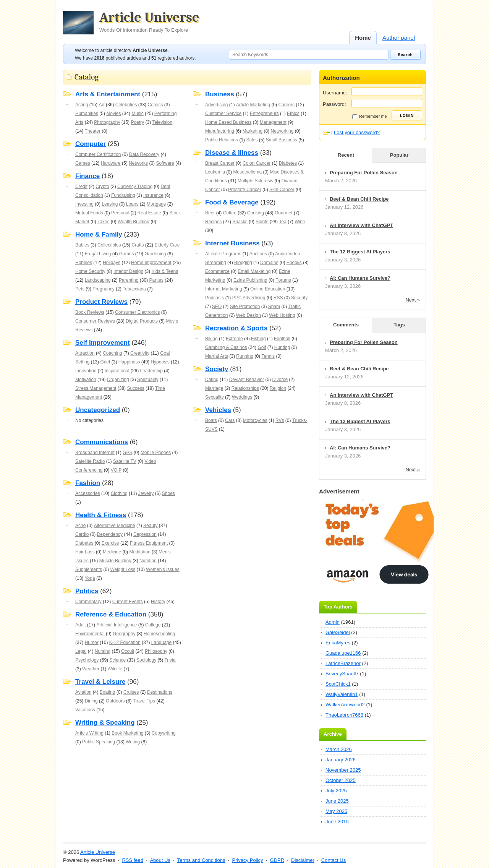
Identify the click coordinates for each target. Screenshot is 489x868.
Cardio (82, 534)
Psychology (87, 660)
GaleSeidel (338, 632)
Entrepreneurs (264, 114)
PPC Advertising (249, 298)
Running (245, 356)
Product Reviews (101, 302)
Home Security (90, 271)
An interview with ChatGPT (361, 225)
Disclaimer (303, 860)
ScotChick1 (338, 684)
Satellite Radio (90, 461)
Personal (120, 213)
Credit (81, 187)
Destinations (160, 692)
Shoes (168, 493)
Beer (210, 213)
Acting (82, 105)
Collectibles (109, 245)
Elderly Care (167, 245)
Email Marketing (254, 271)
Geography (124, 634)
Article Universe (149, 22)
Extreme (234, 339)
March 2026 (339, 749)
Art (101, 105)
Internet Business (232, 243)
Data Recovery (144, 154)
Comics (155, 105)
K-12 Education (125, 642)
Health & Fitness (101, 515)
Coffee (230, 213)
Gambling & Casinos (226, 347)
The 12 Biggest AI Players (360, 252)
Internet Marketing (224, 289)
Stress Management (96, 388)
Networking (282, 131)
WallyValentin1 (342, 694)
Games (83, 163)
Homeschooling (159, 634)
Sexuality (215, 397)
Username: (335, 93)
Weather (91, 669)
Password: (334, 104)
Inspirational (117, 371)
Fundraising (123, 195)
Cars (230, 420)
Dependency (110, 534)
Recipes (213, 222)
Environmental (90, 634)
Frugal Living (98, 254)
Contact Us (334, 860)
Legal (81, 651)
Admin (333, 622)
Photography (107, 122)
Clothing (119, 493)
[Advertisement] (187, 762)
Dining (91, 701)
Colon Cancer (257, 163)
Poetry (137, 122)
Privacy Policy (247, 860)
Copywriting (164, 733)
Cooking (256, 213)
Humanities (87, 114)
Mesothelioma (247, 172)
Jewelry (146, 493)
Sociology (146, 660)
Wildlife (115, 669)
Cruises (131, 692)
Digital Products (142, 321)
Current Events (128, 602)
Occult (128, 651)
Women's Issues (163, 569)
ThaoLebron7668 (344, 715)
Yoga (90, 578)
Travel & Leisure (100, 682)
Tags (399, 325)
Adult (80, 625)
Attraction (85, 353)
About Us (160, 860)
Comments (346, 325)
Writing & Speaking (105, 723)
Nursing (103, 651)
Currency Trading (135, 187)
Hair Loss (85, 552)
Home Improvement (151, 263)
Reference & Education (111, 614)
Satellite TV (125, 461)
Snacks (240, 222)
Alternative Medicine (115, 526)
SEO (217, 307)
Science (117, 660)
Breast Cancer (220, 163)
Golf (262, 347)
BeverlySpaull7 (342, 674)
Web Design (249, 315)
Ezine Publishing (250, 280)
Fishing (258, 339)
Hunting (282, 347)
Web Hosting (282, 315)
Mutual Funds (89, 213)
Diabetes (288, 163)
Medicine (112, 552)
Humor (92, 642)
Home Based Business (228, 122)
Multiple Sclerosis (255, 181)
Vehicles (218, 410)
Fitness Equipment (149, 543)
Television (162, 122)
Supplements (89, 569)
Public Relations (222, 140)
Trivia (170, 660)
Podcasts (215, 298)
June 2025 (337, 801)
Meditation (140, 552)
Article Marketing (253, 105)
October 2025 (341, 780)
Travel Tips (144, 701)
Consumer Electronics (137, 312)
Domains (269, 263)
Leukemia (215, 172)
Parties (156, 280)
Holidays (112, 263)
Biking (211, 339)
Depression (145, 534)
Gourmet (284, 213)
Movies (113, 114)
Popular (399, 155)
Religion (278, 388)
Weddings (242, 397)
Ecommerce (217, 271)
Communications (102, 442)
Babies (82, 245)
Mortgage (156, 204)
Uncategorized (98, 410)
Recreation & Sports (236, 328)
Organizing (118, 380)
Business (220, 94)
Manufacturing (220, 131)
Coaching (113, 353)
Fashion (88, 483)
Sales (252, 140)
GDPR (277, 860)
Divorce (280, 380)
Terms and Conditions (201, 860)
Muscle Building (115, 561)
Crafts (138, 245)
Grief (105, 362)
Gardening (155, 254)
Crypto (102, 187)
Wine (300, 222)
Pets (80, 289)
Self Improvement (103, 343)
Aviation (83, 692)
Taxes (103, 222)
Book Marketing (127, 733)
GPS (127, 453)
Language (161, 642)
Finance (87, 176)
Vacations (85, 710)
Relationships (245, 388)
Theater (93, 131)
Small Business (282, 140)
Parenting (129, 280)
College (153, 625)
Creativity (140, 353)
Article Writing (89, 733)
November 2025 (343, 770)
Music (137, 114)
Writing (133, 742)
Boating (108, 692)
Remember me (370, 117)
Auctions (258, 254)
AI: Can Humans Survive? (360, 278)
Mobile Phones (156, 453)
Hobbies (84, 263)
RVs (280, 420)
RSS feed (133, 860)
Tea (283, 222)
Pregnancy (103, 289)
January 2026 (341, 760)
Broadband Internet (95, 453)
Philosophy (156, 651)
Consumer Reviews (95, 321)
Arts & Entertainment (108, 94)
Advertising (216, 105)
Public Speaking (99, 742)
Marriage (214, 388)
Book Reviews (90, 312)
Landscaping (98, 280)
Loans (132, 204)
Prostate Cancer (245, 190)
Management (273, 122)
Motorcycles (255, 420)
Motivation (86, 380)
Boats (211, 420)
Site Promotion (245, 307)
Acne (80, 526)
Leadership (151, 371)
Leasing (110, 204)
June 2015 (337, 822)
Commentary (88, 602)
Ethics (293, 114)
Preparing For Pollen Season (364, 173)
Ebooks (294, 263)
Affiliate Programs (223, 254)
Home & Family (99, 234)
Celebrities (126, 105)
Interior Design (128, 271)
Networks (138, 163)
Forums (283, 280)
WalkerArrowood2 (345, 705)
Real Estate (149, 213)
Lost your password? (357, 132)
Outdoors (115, 701)
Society (217, 369)
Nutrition (148, 561)
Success (135, 388)
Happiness (129, 362)
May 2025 (336, 811)
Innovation (86, 371)
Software (165, 163)
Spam (274, 307)
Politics (87, 591)
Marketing (252, 131)
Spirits (262, 222)
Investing (84, 204)
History (158, 602)
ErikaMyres (338, 643)
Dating (212, 380)
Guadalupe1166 (343, 653)
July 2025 (336, 791)
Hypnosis (160, 362)
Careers (286, 105)
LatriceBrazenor (343, 663)
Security (299, 298)
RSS (278, 298)
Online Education (268, 289)
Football (282, 339)
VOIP (116, 470)
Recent (346, 155)
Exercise (110, 543)
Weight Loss (123, 569)
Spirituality (148, 380)
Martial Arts (217, 356)
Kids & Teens (165, 271)
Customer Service (223, 114)
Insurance (153, 195)
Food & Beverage (232, 202)
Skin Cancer (282, 190)
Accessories (88, 493)
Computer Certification (98, 154)
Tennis (268, 356)
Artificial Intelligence (117, 625)
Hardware (111, 163)
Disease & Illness (232, 153)
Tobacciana (134, 289)
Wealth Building (134, 222)
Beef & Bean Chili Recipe (359, 199)
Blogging (243, 263)
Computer (91, 144)
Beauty (150, 526)
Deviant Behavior (247, 380)
